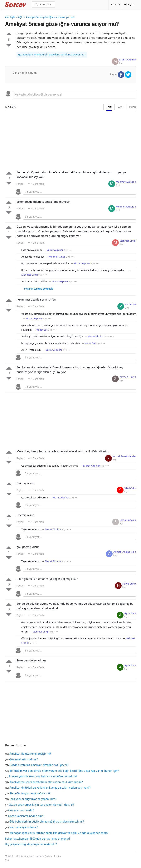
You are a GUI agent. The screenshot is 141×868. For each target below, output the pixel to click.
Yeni (120, 107)
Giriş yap (129, 5)
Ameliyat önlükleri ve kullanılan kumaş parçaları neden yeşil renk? (50, 788)
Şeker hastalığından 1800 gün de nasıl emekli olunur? (38, 839)
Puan (133, 107)
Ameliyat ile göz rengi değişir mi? (30, 754)
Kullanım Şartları (44, 856)
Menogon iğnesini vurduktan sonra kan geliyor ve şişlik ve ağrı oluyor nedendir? (59, 833)
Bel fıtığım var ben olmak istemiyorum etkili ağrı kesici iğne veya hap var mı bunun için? (64, 771)
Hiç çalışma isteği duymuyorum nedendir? (31, 844)
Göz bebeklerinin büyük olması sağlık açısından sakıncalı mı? (47, 822)
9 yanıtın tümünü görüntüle (39, 289)
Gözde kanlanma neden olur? (26, 816)
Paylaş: (20, 184)
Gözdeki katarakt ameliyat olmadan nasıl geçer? (39, 765)
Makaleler (10, 856)
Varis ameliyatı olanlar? (24, 828)
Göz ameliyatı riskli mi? (24, 760)
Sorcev (28, 5)
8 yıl (121, 63)
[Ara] (43, 5)
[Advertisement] (71, 142)
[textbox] (74, 95)
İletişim (57, 856)
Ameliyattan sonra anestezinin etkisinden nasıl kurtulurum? (46, 782)
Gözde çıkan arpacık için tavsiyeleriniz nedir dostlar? (41, 805)
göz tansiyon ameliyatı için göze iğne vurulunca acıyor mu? (52, 55)
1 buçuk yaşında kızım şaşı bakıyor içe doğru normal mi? (43, 777)
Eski (109, 107)
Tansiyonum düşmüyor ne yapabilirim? (33, 799)
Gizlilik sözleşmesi (25, 856)
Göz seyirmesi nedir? (21, 810)
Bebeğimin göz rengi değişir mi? (30, 794)
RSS (7, 860)
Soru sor (115, 5)
